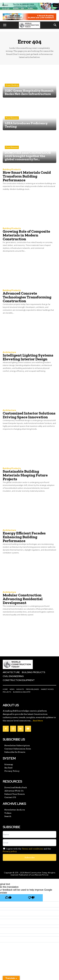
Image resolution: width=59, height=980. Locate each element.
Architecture (9, 352)
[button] (5, 25)
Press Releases (12, 118)
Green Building (12, 85)
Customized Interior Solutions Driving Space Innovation (29, 415)
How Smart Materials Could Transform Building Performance (27, 176)
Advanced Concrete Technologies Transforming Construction (27, 297)
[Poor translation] (31, 898)
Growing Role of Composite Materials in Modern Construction (26, 235)
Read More (38, 721)
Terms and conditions (32, 849)
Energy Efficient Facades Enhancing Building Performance (24, 537)
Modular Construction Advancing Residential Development (23, 599)
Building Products (12, 170)
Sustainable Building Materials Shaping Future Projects (25, 475)
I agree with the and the (27, 850)
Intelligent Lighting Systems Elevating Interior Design (28, 357)
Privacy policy (10, 851)
